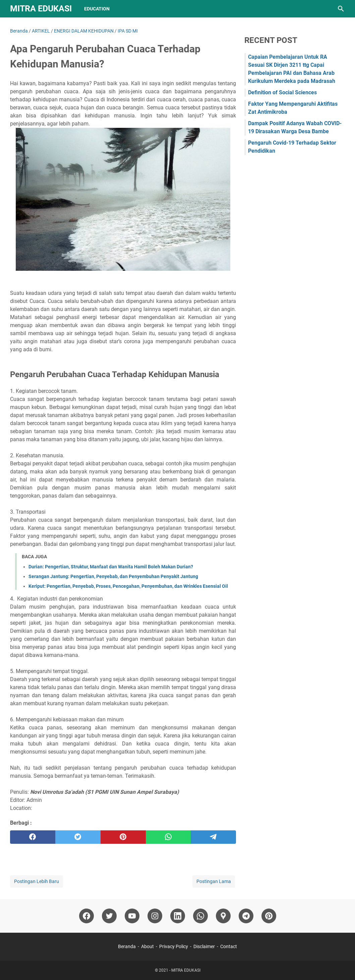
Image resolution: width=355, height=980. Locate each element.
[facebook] (33, 837)
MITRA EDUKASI (41, 9)
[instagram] (155, 916)
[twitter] (78, 837)
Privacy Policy (174, 946)
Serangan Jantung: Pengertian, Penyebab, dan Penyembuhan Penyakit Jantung (113, 576)
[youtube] (132, 916)
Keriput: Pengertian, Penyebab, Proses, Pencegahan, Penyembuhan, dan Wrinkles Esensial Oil (128, 586)
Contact (229, 946)
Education (97, 9)
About (147, 946)
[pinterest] (123, 837)
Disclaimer (204, 946)
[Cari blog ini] (341, 9)
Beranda (127, 946)
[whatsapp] (168, 837)
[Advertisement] (295, 210)
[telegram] (213, 837)
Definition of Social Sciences (282, 92)
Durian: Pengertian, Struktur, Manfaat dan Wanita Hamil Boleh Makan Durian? (111, 567)
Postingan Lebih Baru (37, 881)
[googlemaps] (223, 916)
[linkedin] (178, 916)
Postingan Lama (214, 881)
